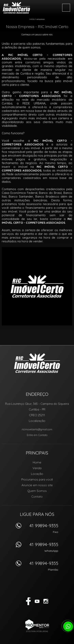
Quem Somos (37, 491)
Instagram (46, 601)
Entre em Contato (37, 435)
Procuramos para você (37, 479)
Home (37, 462)
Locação (37, 474)
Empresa (41, 19)
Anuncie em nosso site (37, 485)
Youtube (37, 601)
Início (32, 19)
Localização (37, 421)
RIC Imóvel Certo (37, 363)
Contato (37, 497)
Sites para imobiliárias (37, 631)
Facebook (28, 601)
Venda (37, 468)
